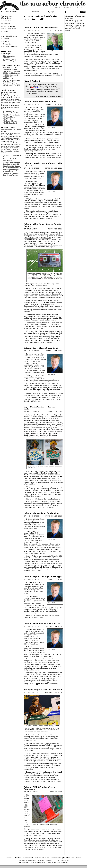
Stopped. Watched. (75, 16)
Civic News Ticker (10, 66)
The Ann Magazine (11, 61)
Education (18, 858)
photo (35, 93)
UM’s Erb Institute (44, 774)
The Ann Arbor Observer (9, 57)
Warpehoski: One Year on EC (11, 131)
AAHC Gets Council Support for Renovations (11, 77)
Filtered (56, 860)
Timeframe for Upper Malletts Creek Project (12, 167)
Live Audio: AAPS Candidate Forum (10, 69)
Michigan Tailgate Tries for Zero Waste (43, 690)
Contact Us (65, 860)
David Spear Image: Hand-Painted (11, 171)
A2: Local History (10, 121)
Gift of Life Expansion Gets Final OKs (12, 81)
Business (9, 858)
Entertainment (28, 858)
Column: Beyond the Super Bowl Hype (43, 577)
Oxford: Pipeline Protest (9, 93)
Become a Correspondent (27, 860)
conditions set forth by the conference (38, 238)
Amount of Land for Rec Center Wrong (11, 174)
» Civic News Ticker (9, 29)
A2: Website (8, 119)
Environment (39, 858)
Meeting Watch (56, 858)
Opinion (78, 858)
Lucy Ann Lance (9, 59)
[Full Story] (57, 75)
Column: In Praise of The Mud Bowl (41, 27)
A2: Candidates (9, 117)
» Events (4, 31)
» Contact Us (6, 44)
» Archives (5, 39)
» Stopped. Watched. (9, 26)
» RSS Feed (5, 47)
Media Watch (7, 90)
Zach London (33, 412)
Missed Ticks (7, 128)
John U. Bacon (33, 30)
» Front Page (6, 21)
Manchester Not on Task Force (11, 160)
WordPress (64, 863)
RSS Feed (49, 860)
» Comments (6, 23)
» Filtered (14, 47)
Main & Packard (32, 81)
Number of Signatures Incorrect (12, 156)
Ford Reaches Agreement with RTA (11, 112)
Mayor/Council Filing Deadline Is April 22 (11, 163)
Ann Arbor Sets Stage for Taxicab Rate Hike (12, 85)
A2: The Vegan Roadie (12, 115)
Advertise (41, 860)
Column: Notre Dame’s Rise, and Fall (42, 623)
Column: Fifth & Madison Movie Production (40, 788)
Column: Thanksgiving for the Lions (42, 513)
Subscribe (36, 12)
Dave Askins (32, 229)
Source (4, 109)
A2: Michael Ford (10, 123)
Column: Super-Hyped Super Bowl (41, 348)
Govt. (47, 858)
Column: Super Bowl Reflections (40, 101)
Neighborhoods (68, 858)
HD (45, 96)
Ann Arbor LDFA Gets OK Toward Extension (12, 72)
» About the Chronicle (9, 36)
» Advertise (5, 41)
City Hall (69, 18)
